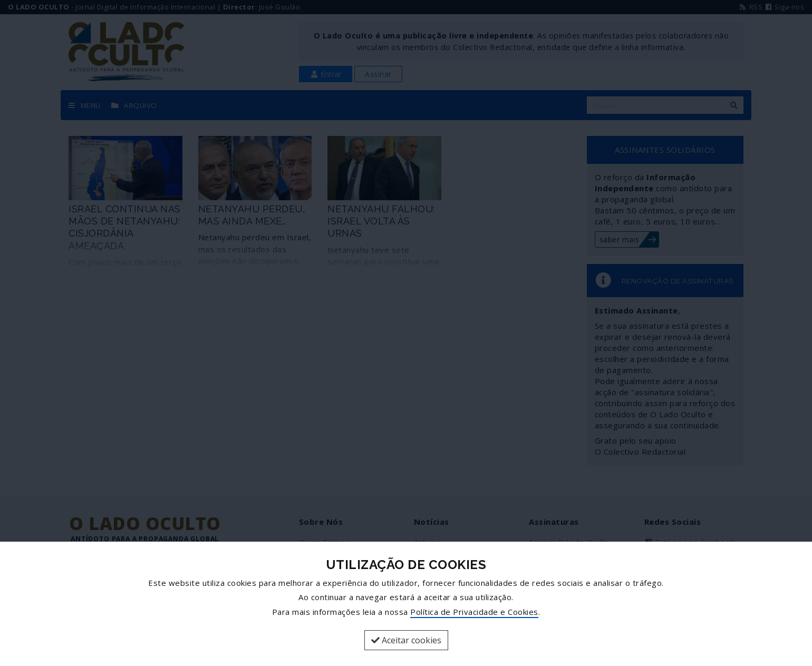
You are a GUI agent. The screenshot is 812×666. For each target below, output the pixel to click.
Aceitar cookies (406, 640)
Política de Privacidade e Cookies (474, 612)
